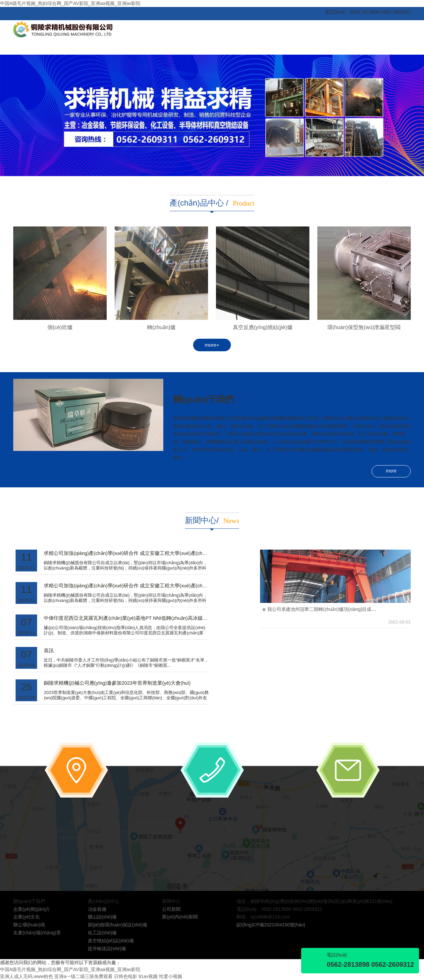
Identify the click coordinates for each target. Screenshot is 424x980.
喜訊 (49, 651)
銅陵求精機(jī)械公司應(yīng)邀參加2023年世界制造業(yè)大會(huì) (117, 683)
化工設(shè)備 (102, 933)
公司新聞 (171, 909)
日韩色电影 (126, 976)
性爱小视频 (171, 976)
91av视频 (148, 976)
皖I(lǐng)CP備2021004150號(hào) (271, 925)
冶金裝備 (97, 909)
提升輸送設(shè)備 (107, 949)
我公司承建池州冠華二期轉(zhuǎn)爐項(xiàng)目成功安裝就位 (331, 609)
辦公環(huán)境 (29, 925)
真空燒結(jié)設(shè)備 (111, 941)
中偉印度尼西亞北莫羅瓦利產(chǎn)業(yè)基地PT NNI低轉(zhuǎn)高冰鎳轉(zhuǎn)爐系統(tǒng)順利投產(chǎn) (165, 618)
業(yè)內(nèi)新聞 (180, 917)
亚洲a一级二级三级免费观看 (83, 976)
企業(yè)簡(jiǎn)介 (32, 909)
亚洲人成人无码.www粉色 (26, 976)
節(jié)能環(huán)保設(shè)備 (118, 925)
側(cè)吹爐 (60, 327)
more (391, 471)
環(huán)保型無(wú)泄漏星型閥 (364, 327)
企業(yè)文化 (26, 917)
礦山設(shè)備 (102, 917)
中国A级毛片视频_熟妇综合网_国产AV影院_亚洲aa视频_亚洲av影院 (70, 3)
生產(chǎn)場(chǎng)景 (37, 933)
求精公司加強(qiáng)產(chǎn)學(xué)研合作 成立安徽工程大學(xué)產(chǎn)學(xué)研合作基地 (147, 553)
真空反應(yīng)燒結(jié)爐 (263, 327)
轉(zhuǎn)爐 (161, 327)
